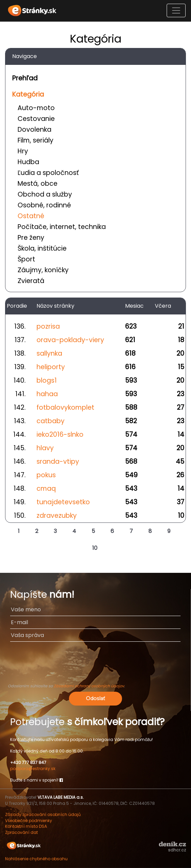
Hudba (28, 162)
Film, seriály (35, 140)
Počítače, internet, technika (62, 227)
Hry (23, 151)
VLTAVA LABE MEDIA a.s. (61, 797)
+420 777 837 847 (28, 762)
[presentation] (95, 666)
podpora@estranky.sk (33, 769)
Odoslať (95, 698)
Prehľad (25, 78)
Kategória (28, 94)
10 (95, 548)
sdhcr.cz (177, 850)
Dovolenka (34, 130)
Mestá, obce (38, 184)
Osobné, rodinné (44, 205)
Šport (26, 259)
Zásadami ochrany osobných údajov (89, 686)
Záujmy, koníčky (43, 270)
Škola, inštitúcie (42, 248)
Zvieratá (31, 281)
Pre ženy (31, 238)
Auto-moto (36, 108)
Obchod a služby (45, 194)
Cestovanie (36, 119)
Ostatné (31, 216)
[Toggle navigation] (176, 10)
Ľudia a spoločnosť (48, 173)
